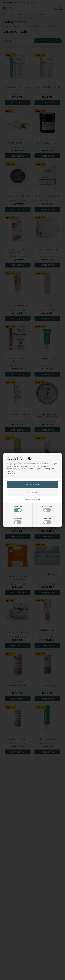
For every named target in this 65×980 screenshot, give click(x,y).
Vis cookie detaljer (33, 499)
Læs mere (11, 473)
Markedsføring (47, 509)
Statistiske (47, 521)
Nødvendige (18, 509)
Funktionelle (18, 521)
